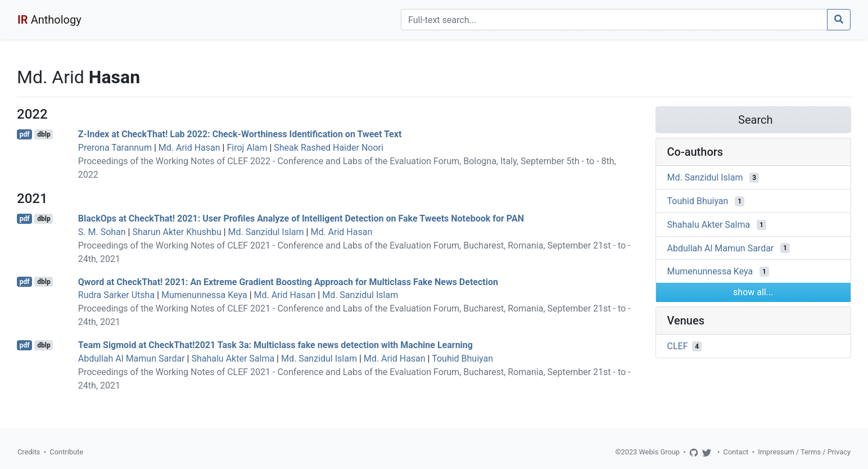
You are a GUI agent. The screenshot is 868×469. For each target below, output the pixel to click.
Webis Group (659, 452)
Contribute (66, 452)
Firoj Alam (247, 148)
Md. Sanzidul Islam (266, 232)
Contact (736, 452)
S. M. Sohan (102, 232)
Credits (29, 452)
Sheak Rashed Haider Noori (329, 148)
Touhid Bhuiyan (462, 358)
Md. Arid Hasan (189, 148)
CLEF (678, 346)
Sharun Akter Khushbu (177, 232)
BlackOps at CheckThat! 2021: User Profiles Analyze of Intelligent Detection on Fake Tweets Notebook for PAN (301, 218)
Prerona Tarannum (115, 148)
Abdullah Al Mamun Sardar (132, 358)
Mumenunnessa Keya (204, 295)
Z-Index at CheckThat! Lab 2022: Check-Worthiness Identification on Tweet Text (240, 134)
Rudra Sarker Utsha (116, 295)
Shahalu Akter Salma (233, 358)
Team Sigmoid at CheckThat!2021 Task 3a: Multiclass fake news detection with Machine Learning (275, 345)
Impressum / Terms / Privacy (804, 452)
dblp (44, 134)
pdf (25, 134)
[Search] (614, 20)
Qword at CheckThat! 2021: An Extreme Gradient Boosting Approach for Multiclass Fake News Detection (288, 281)
